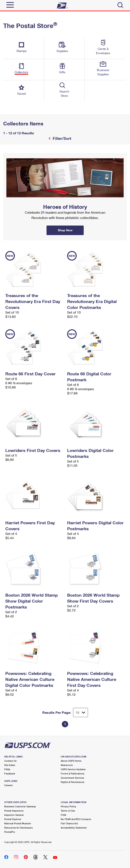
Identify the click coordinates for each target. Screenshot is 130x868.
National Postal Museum (18, 823)
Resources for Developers (18, 828)
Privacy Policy (69, 806)
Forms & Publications (73, 773)
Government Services (72, 778)
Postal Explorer (13, 819)
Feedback (10, 773)
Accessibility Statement (74, 828)
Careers (8, 785)
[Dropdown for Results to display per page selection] (81, 712)
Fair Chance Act (69, 823)
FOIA (63, 815)
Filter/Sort (61, 138)
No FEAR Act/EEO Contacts (76, 819)
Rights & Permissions (73, 782)
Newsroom (67, 765)
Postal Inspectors (14, 811)
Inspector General (14, 815)
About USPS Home (71, 761)
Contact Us (10, 761)
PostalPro (10, 832)
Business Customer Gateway (20, 806)
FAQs (7, 769)
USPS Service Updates (73, 769)
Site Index (10, 765)
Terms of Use (68, 811)
